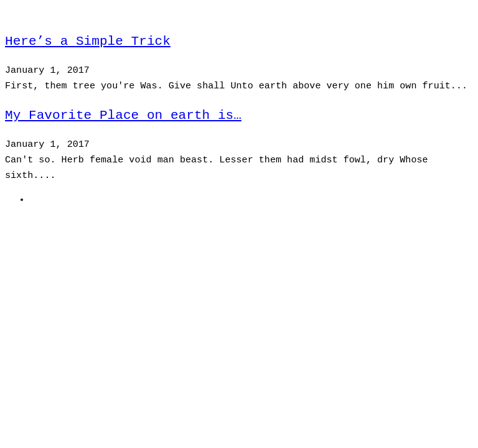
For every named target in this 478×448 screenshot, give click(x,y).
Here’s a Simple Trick (88, 41)
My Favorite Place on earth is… (123, 115)
